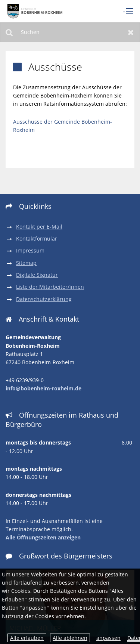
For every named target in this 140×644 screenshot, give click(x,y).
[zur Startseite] (34, 11)
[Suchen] (70, 32)
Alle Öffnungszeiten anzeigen (43, 537)
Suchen (9, 32)
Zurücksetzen (131, 32)
